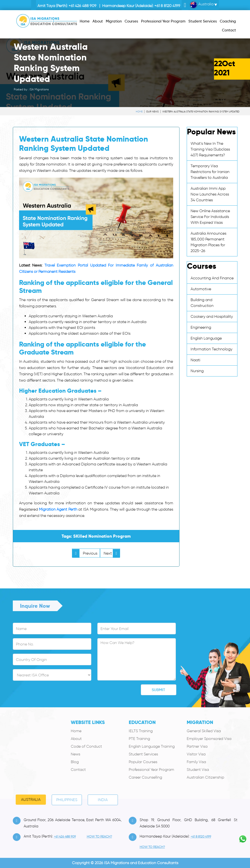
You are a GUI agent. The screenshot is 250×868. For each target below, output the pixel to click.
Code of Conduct (86, 746)
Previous (85, 553)
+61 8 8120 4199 (167, 6)
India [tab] (103, 800)
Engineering (201, 327)
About (76, 739)
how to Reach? (99, 836)
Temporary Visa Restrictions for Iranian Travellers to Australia (210, 172)
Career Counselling (145, 777)
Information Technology (211, 349)
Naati (195, 360)
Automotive (201, 289)
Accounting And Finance (212, 278)
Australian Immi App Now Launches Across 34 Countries (210, 194)
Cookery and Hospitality (212, 316)
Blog (75, 762)
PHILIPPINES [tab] (67, 800)
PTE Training (139, 739)
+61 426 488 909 (82, 6)
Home (139, 112)
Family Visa (196, 762)
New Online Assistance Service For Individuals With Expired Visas (210, 217)
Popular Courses (143, 762)
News (75, 754)
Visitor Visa (196, 754)
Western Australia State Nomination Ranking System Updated (201, 112)
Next (112, 553)
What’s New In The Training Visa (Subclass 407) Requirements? (210, 149)
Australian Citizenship (205, 777)
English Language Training (152, 746)
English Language (206, 338)
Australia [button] (202, 5)
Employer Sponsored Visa (209, 739)
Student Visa (198, 770)
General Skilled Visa (204, 731)
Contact (78, 770)
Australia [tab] (31, 799)
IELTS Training (141, 731)
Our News (152, 112)
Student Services (143, 754)
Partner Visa (197, 746)
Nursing (197, 371)
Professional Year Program (151, 770)
